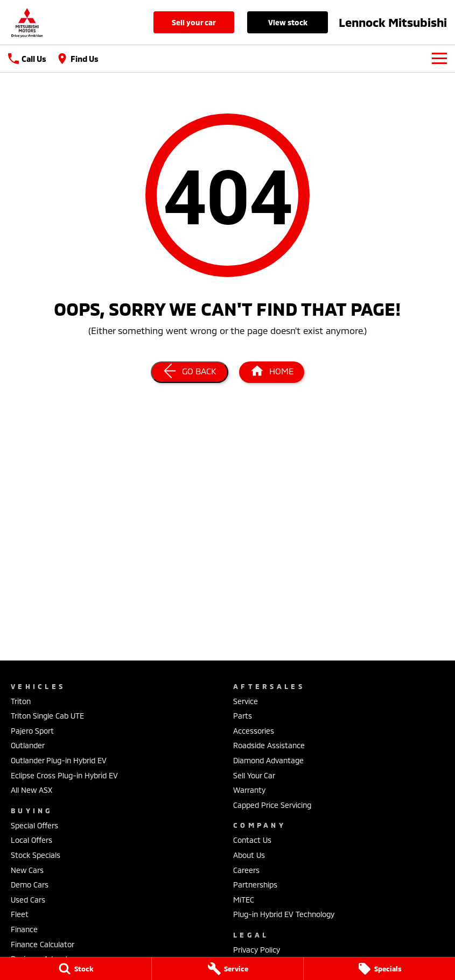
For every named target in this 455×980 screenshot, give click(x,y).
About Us (249, 855)
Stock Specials (36, 855)
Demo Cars (30, 885)
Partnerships (255, 885)
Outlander (28, 745)
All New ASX (31, 790)
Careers (246, 870)
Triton (21, 701)
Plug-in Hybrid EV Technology (284, 914)
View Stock (288, 22)
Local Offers (31, 840)
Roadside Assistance (269, 745)
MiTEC (244, 900)
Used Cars (28, 900)
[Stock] (76, 969)
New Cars (27, 870)
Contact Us (252, 840)
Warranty (249, 790)
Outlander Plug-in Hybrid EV (59, 760)
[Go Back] (190, 372)
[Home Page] (27, 22)
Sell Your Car (194, 22)
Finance (24, 929)
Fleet (20, 914)
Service (246, 701)
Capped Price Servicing (272, 805)
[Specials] (379, 969)
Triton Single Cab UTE (47, 716)
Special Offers (34, 825)
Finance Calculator (43, 944)
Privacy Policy (257, 950)
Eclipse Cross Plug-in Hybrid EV (64, 775)
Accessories (254, 731)
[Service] (227, 969)
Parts (243, 716)
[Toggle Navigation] (439, 59)
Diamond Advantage (268, 760)
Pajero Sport (32, 731)
